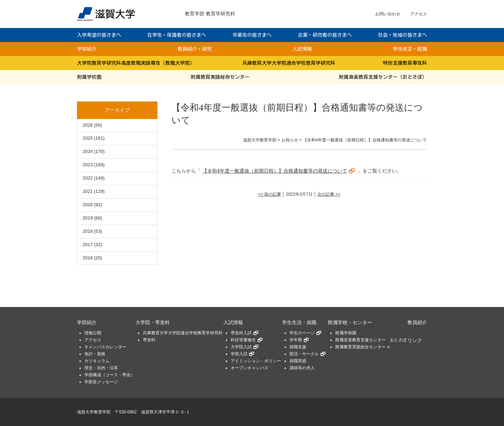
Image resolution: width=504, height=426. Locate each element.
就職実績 (298, 361)
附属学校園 (89, 77)
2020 (88, 205)
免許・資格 (95, 354)
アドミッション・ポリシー (256, 361)
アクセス (419, 14)
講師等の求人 (302, 368)
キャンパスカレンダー (105, 347)
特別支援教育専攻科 (405, 63)
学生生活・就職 (410, 49)
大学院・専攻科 (153, 323)
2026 (88, 125)
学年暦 (296, 340)
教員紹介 (417, 323)
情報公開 (93, 333)
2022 (88, 178)
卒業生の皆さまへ (252, 35)
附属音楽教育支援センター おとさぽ (371, 340)
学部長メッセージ (101, 382)
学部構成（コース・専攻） (110, 375)
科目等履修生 (243, 340)
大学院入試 (241, 347)
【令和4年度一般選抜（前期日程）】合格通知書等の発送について (275, 171)
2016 (88, 258)
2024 (88, 151)
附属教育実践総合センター (220, 77)
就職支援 (298, 347)
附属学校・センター (350, 323)
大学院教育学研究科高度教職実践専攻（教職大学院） (136, 63)
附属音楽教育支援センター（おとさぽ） (383, 77)
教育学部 (195, 14)
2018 (88, 231)
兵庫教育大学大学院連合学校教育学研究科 (289, 63)
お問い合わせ (388, 14)
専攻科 (149, 340)
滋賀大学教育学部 (94, 412)
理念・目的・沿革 (101, 368)
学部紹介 (87, 49)
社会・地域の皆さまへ (402, 35)
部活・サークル (304, 354)
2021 (88, 191)
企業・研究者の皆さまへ (325, 35)
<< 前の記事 (269, 194)
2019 (88, 218)
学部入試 (239, 354)
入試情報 (302, 49)
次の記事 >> (329, 194)
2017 (88, 245)
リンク (415, 340)
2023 (88, 165)
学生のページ (302, 333)
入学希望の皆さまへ (99, 35)
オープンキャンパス (250, 368)
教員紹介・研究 (195, 49)
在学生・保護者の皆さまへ (177, 35)
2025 (88, 138)
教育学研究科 (220, 14)
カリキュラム (97, 361)
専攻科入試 (241, 333)
